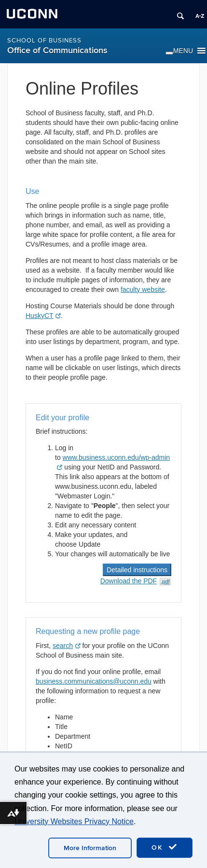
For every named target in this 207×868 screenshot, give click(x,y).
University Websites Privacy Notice (74, 821)
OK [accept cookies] (165, 847)
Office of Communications (57, 50)
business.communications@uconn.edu (94, 681)
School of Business (44, 41)
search (67, 646)
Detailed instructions (137, 570)
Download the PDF (136, 581)
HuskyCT (43, 316)
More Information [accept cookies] (90, 848)
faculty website (143, 289)
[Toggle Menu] (169, 53)
